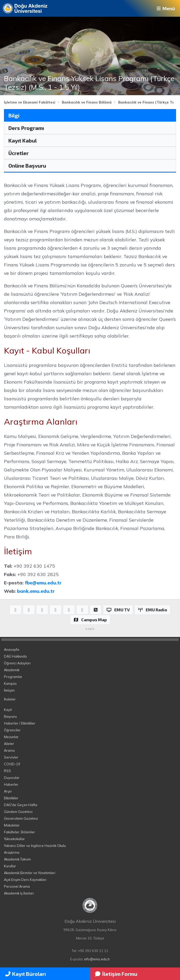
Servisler (11, 757)
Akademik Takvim (17, 859)
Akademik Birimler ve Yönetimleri (30, 873)
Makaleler (12, 825)
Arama (9, 750)
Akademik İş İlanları (19, 893)
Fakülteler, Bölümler (20, 832)
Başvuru (10, 716)
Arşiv (8, 791)
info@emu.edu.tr (97, 959)
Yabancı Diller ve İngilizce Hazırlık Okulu (35, 846)
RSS (7, 771)
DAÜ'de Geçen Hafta (21, 805)
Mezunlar (11, 737)
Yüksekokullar (14, 839)
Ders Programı (26, 128)
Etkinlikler (11, 798)
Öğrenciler (12, 730)
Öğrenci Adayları (17, 663)
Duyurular (12, 778)
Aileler (9, 744)
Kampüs (10, 683)
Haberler (11, 784)
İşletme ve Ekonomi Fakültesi (30, 102)
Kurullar (10, 866)
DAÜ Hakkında (15, 656)
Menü (165, 8)
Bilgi (14, 115)
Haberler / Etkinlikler (20, 723)
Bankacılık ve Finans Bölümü (87, 102)
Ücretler (18, 153)
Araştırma (12, 852)
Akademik (12, 670)
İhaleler (10, 699)
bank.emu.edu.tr (36, 591)
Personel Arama (17, 886)
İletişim (9, 690)
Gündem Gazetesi (18, 812)
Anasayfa (12, 649)
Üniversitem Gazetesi (21, 818)
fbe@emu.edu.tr (43, 583)
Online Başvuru (27, 166)
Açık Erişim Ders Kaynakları (25, 880)
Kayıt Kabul (23, 140)
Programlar (13, 677)
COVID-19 (12, 764)
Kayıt (8, 710)
